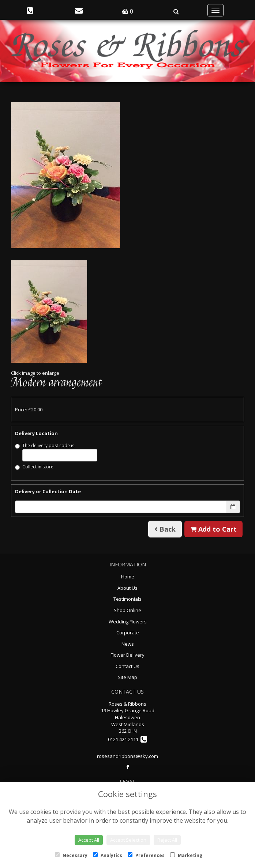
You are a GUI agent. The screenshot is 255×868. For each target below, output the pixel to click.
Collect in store (34, 467)
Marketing (186, 855)
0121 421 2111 (127, 739)
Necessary (71, 855)
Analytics (108, 855)
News (128, 644)
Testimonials (127, 599)
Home (128, 577)
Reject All (167, 840)
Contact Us (127, 666)
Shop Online (127, 610)
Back (165, 529)
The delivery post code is (56, 452)
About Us (127, 588)
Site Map (127, 677)
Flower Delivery (127, 655)
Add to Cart (213, 529)
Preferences (146, 855)
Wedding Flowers (128, 622)
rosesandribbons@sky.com (127, 756)
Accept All (89, 840)
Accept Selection (128, 840)
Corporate (128, 633)
